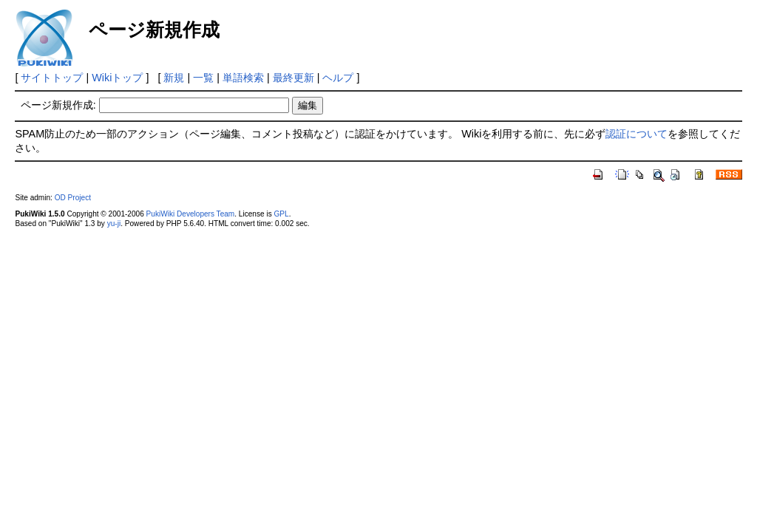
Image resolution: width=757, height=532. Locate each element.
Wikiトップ (117, 78)
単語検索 (243, 78)
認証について (637, 134)
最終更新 (293, 78)
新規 (174, 78)
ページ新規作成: (58, 105)
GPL (281, 214)
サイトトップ (52, 78)
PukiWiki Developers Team (191, 214)
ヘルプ (338, 78)
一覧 (203, 78)
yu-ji (114, 224)
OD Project (73, 198)
